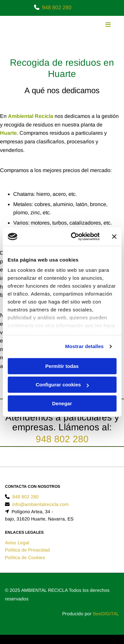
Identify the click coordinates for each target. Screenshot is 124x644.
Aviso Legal (17, 543)
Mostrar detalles (84, 346)
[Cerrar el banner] (114, 236)
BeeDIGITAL (106, 614)
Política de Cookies (25, 557)
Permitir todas (62, 366)
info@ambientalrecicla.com (41, 504)
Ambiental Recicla (31, 116)
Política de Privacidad (27, 550)
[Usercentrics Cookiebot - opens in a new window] (74, 236)
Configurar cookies (62, 385)
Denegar (62, 403)
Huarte (8, 133)
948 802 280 (57, 7)
